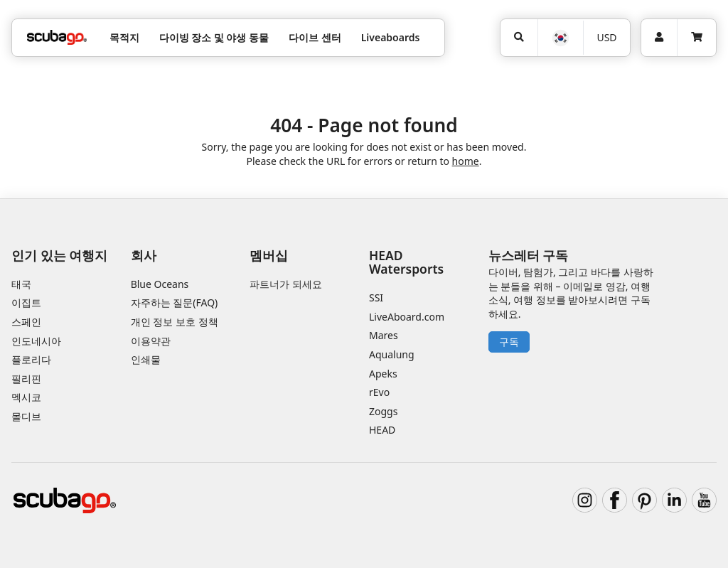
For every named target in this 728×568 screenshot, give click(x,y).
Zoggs (383, 411)
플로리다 (31, 359)
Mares (384, 335)
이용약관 (151, 341)
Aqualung (392, 354)
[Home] (57, 37)
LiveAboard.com (407, 317)
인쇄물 (146, 359)
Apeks (383, 374)
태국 (21, 284)
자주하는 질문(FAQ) (175, 302)
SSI (376, 298)
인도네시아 (36, 341)
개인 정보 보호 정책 (175, 322)
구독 (509, 342)
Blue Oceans (160, 284)
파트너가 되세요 (286, 284)
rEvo (379, 392)
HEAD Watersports (406, 262)
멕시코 (26, 397)
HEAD (382, 430)
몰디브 (26, 416)
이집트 (26, 302)
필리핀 (26, 379)
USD (606, 37)
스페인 (26, 322)
